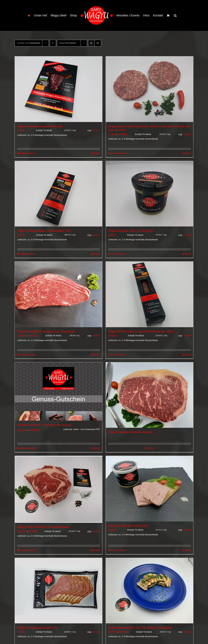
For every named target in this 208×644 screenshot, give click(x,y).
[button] (175, 15)
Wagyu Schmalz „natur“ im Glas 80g (130, 231)
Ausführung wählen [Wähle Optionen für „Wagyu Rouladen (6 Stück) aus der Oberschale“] (28, 355)
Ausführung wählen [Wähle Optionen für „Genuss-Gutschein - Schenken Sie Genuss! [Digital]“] (28, 448)
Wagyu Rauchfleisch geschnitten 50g (40, 126)
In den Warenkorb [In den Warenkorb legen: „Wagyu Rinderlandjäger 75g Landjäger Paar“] (27, 254)
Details (97, 153)
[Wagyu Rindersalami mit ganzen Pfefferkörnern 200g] (149, 294)
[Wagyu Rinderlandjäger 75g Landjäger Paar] (58, 194)
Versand (96, 130)
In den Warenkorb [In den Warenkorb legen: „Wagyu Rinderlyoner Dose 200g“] (118, 551)
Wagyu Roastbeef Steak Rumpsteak (130, 432)
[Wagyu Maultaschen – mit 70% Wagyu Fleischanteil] (149, 591)
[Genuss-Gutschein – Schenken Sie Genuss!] (58, 391)
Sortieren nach (29, 43)
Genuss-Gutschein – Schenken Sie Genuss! (44, 425)
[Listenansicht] (98, 43)
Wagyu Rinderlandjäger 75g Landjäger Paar (44, 231)
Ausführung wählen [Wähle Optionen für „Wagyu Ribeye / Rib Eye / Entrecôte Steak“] (28, 551)
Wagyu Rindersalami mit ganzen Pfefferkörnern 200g (141, 332)
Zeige (68, 43)
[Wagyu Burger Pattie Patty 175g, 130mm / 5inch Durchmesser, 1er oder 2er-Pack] (149, 89)
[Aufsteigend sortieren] (53, 43)
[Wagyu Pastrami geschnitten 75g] (58, 591)
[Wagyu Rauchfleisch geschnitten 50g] (58, 89)
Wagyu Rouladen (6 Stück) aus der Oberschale (46, 332)
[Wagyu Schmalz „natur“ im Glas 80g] (149, 194)
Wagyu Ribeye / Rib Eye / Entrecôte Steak (43, 528)
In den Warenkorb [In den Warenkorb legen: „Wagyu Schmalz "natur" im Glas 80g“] (118, 254)
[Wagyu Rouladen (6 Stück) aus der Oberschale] (58, 294)
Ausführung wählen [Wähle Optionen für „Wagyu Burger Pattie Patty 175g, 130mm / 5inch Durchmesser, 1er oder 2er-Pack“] (119, 153)
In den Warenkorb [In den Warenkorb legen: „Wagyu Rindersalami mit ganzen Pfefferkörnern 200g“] (118, 355)
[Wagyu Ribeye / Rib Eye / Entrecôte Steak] (58, 490)
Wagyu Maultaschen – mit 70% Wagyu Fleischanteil (140, 628)
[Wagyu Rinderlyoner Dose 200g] (149, 489)
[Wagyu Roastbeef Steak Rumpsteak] (149, 395)
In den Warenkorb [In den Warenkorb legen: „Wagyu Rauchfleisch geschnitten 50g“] (27, 153)
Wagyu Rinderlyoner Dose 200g (128, 526)
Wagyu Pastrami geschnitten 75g (37, 628)
